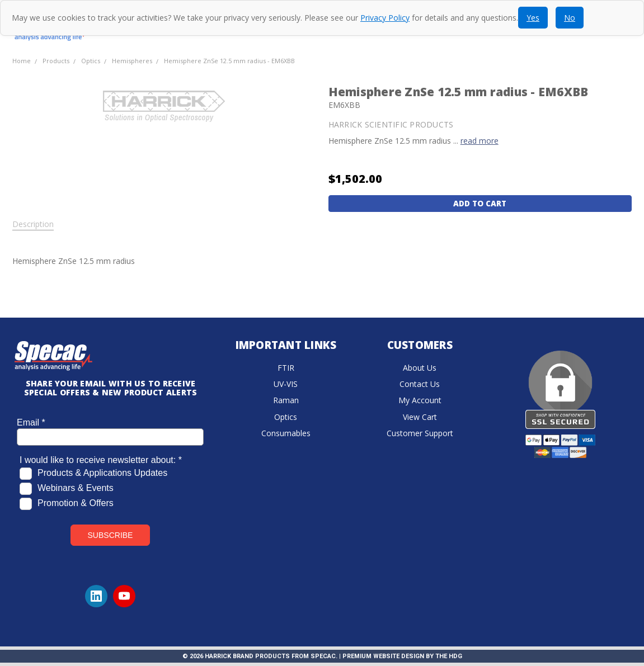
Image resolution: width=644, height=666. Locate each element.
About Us (420, 368)
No (570, 18)
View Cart (420, 417)
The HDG (449, 656)
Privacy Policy (385, 18)
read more (480, 141)
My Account (420, 400)
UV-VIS (286, 384)
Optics (286, 417)
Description (33, 224)
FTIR (286, 368)
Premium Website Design (383, 656)
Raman (286, 400)
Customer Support (420, 433)
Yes (533, 18)
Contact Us (420, 384)
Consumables (286, 433)
